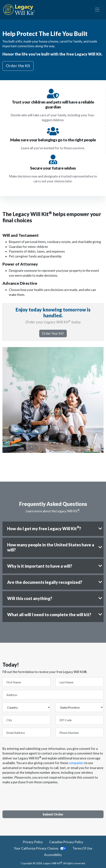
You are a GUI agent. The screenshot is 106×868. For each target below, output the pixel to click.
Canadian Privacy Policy (66, 842)
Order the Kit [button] (18, 66)
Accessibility (53, 855)
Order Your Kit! (53, 333)
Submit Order (53, 814)
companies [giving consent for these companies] (76, 763)
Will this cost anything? (30, 598)
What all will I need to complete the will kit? (49, 615)
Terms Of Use (82, 848)
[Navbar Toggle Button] (97, 10)
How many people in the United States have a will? (51, 547)
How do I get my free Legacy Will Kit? (44, 528)
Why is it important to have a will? (40, 566)
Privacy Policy (33, 842)
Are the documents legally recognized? (45, 582)
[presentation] (31, 795)
